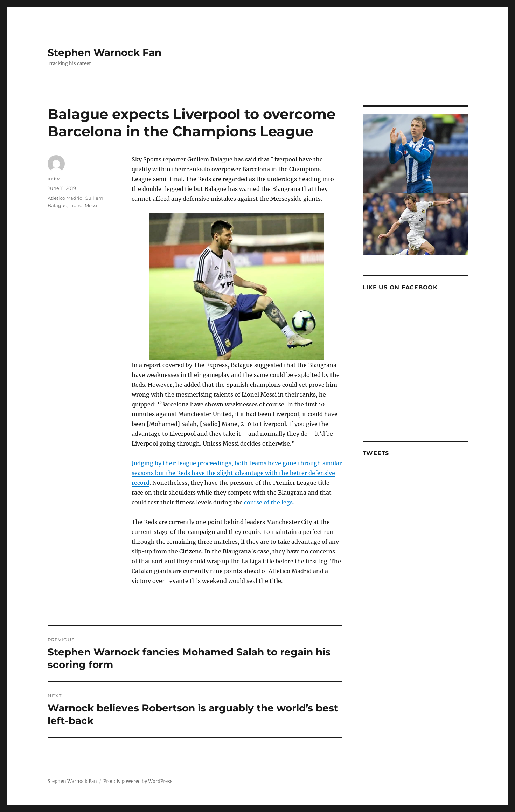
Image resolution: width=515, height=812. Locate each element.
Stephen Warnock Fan (105, 53)
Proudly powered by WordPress (138, 781)
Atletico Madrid (65, 198)
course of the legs (268, 502)
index (54, 178)
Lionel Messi (83, 205)
